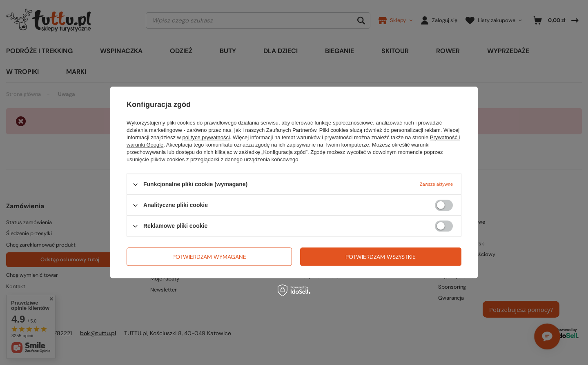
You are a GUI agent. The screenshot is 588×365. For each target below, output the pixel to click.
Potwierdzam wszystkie (381, 257)
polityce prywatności (206, 137)
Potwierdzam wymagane (209, 257)
